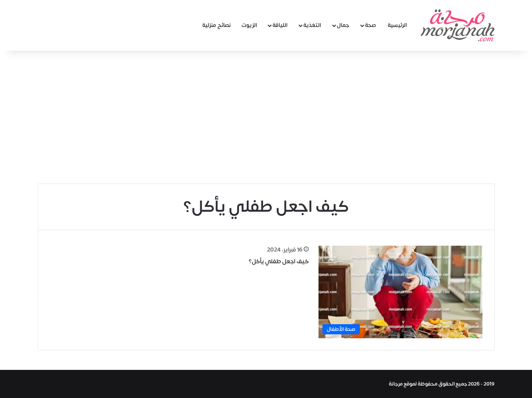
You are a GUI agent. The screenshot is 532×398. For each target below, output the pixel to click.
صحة (371, 25)
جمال (343, 25)
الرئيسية (397, 25)
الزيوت (249, 25)
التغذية (312, 25)
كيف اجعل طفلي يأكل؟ (279, 261)
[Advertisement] (266, 117)
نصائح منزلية (216, 25)
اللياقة (280, 25)
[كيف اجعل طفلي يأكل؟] (400, 292)
